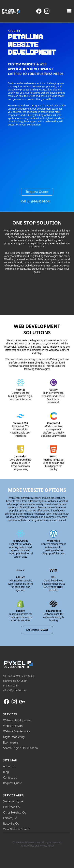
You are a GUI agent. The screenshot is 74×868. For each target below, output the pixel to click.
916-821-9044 (11, 686)
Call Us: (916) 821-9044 (36, 201)
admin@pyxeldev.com (15, 690)
